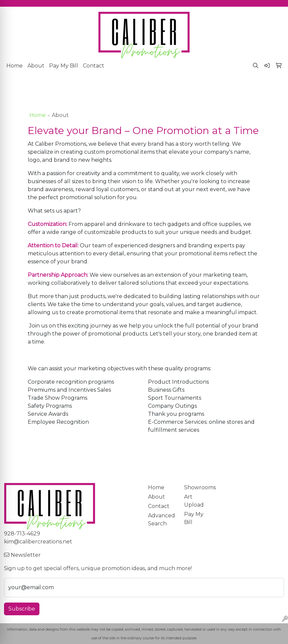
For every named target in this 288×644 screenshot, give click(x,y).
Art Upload (194, 501)
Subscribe (22, 609)
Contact (94, 66)
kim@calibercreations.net (38, 542)
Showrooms (198, 487)
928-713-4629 (22, 534)
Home (15, 66)
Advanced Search (162, 520)
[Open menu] (275, 88)
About (36, 66)
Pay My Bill (64, 66)
